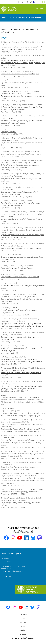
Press (23, 626)
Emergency (31, 2)
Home (3, 30)
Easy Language (35, 2)
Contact (4, 576)
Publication (30, 30)
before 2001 (6, 32)
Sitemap (23, 634)
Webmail (27, 2)
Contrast (19, 2)
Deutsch (39, 2)
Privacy (23, 618)
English (44, 2)
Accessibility (23, 630)
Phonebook (23, 2)
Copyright (23, 622)
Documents (16, 30)
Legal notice (23, 614)
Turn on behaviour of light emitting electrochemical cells (21, 248)
